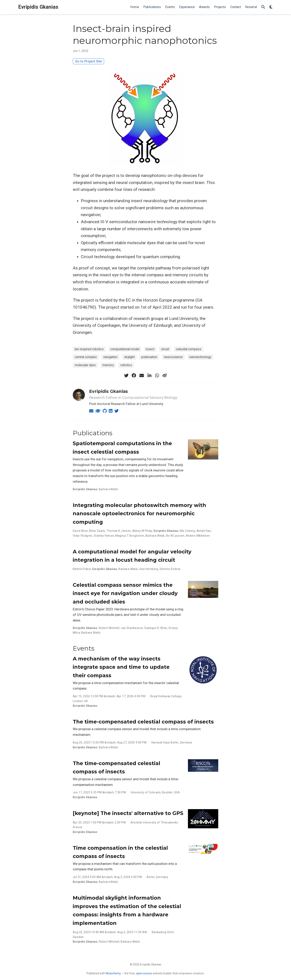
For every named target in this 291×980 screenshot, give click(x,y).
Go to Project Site (89, 61)
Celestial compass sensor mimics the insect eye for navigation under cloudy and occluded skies (125, 593)
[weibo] (165, 375)
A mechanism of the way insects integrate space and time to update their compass (121, 667)
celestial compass (189, 349)
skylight (129, 357)
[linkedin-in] (149, 375)
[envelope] (142, 375)
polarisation (149, 357)
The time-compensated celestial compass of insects (143, 722)
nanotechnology (200, 357)
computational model (125, 349)
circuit (165, 349)
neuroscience (173, 357)
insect (150, 349)
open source (144, 973)
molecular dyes (85, 365)
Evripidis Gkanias (38, 7)
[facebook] (134, 375)
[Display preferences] (271, 7)
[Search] (263, 7)
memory (108, 365)
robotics (126, 365)
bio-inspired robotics (89, 349)
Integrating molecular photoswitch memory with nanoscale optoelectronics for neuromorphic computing (139, 514)
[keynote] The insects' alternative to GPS (128, 813)
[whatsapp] (157, 375)
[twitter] (126, 375)
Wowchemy (113, 973)
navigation (110, 357)
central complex (86, 357)
